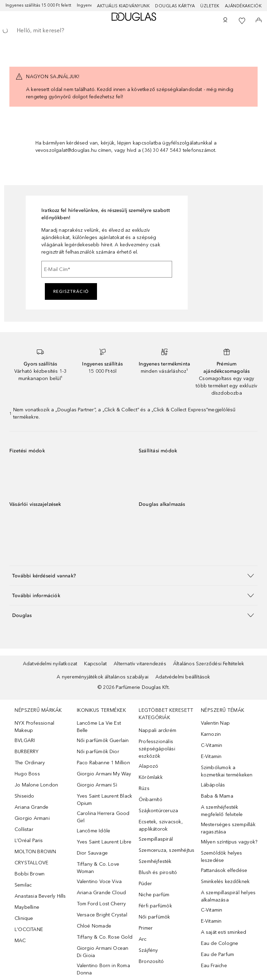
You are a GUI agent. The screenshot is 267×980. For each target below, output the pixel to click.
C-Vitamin (212, 745)
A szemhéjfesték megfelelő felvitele (222, 811)
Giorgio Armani (32, 818)
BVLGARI (25, 740)
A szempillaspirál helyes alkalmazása (228, 896)
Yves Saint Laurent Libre (104, 842)
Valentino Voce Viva (99, 882)
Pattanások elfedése (224, 870)
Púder (145, 884)
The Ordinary (30, 763)
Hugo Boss (27, 774)
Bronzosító (151, 961)
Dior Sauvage (92, 853)
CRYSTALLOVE (31, 863)
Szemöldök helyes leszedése (222, 857)
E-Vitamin (211, 756)
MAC (20, 941)
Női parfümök (154, 917)
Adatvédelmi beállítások (183, 677)
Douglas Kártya (175, 6)
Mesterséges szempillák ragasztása (228, 828)
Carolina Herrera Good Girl (103, 817)
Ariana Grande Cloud (102, 893)
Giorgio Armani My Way (104, 774)
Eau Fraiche (214, 966)
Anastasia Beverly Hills (40, 896)
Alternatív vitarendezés (140, 664)
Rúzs (144, 788)
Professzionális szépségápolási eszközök (157, 749)
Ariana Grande (32, 807)
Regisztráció (71, 291)
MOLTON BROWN (35, 852)
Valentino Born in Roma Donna (103, 969)
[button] (133, 575)
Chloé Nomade (94, 926)
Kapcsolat (95, 664)
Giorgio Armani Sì (97, 785)
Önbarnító (151, 800)
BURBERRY (27, 752)
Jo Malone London (36, 785)
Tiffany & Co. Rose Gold (105, 937)
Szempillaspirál (156, 839)
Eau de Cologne (220, 943)
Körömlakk (151, 777)
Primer (146, 928)
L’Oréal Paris (29, 841)
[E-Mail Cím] (107, 269)
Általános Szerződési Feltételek (209, 664)
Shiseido (25, 796)
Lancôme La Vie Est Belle (99, 727)
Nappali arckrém (157, 730)
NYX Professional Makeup (34, 727)
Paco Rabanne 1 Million (103, 763)
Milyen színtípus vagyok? (229, 842)
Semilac (23, 885)
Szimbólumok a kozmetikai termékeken (227, 771)
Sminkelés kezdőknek (225, 882)
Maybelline (27, 907)
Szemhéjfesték (155, 861)
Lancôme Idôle (94, 831)
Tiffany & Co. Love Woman (98, 868)
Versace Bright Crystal (102, 915)
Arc (143, 939)
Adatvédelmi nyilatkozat (50, 664)
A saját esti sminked (224, 932)
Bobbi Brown (30, 874)
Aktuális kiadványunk (123, 6)
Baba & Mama (217, 796)
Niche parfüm (154, 895)
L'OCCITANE (29, 929)
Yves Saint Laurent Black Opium (105, 800)
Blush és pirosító (158, 872)
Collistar (24, 829)
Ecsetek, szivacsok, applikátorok (161, 825)
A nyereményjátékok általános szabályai (103, 677)
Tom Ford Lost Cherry (102, 904)
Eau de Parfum (218, 954)
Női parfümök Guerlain (103, 740)
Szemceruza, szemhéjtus (167, 850)
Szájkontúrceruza (158, 811)
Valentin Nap (215, 723)
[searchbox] (133, 31)
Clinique (24, 918)
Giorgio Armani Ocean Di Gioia (103, 952)
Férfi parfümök (155, 906)
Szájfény (148, 950)
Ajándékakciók (243, 6)
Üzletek (210, 6)
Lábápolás (213, 785)
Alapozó (148, 766)
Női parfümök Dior (98, 752)
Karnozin (211, 734)
